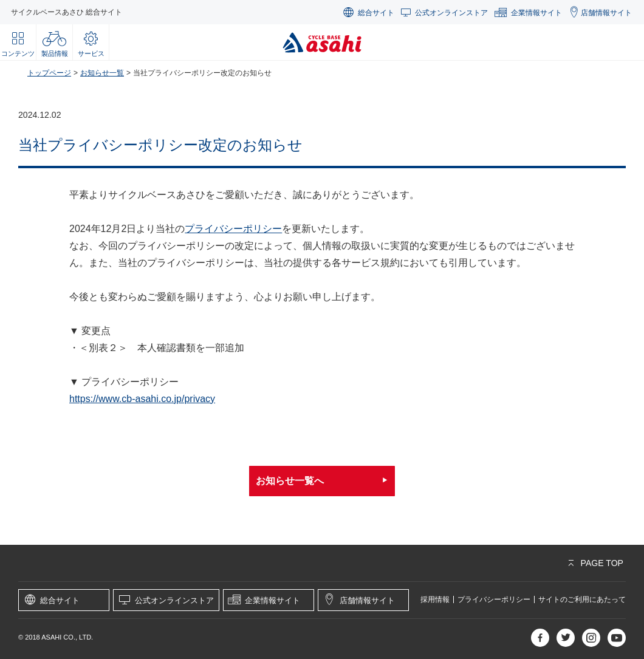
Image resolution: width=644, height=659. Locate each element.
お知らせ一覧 (102, 73)
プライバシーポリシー (233, 229)
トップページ (49, 73)
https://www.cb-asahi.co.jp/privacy (142, 399)
